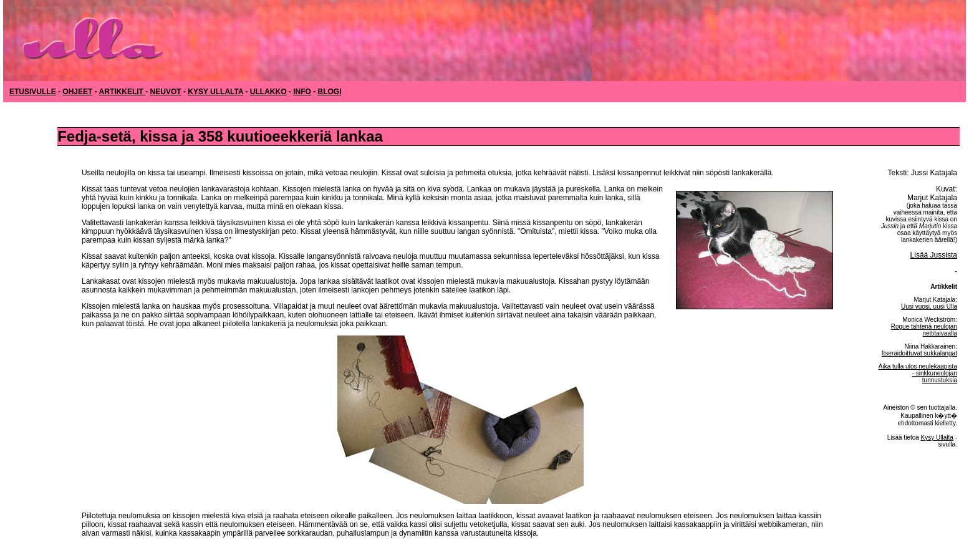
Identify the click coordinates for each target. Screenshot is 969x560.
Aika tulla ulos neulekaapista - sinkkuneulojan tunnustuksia (918, 373)
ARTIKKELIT (123, 92)
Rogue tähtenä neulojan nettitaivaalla (924, 330)
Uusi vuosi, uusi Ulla (929, 307)
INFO (302, 92)
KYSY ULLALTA (215, 92)
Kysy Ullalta (937, 437)
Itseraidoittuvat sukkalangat (919, 353)
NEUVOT (166, 92)
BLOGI (330, 92)
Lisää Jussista (934, 255)
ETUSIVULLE (33, 92)
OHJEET (77, 92)
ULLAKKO (268, 92)
